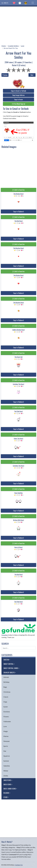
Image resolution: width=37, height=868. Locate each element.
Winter (6, 771)
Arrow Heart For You (11, 48)
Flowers (6, 717)
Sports (6, 746)
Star (5, 751)
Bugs (5, 687)
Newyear (7, 741)
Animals (6, 677)
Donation (5, 635)
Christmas (7, 692)
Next (32, 75)
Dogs (5, 702)
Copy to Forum (18, 100)
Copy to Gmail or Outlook (18, 91)
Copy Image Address (18, 95)
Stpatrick (7, 756)
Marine (6, 736)
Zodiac (6, 776)
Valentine (7, 766)
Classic (6, 697)
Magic (6, 731)
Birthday (6, 682)
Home (4, 46)
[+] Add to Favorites (18, 190)
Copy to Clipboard (18, 212)
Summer (6, 761)
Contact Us (19, 865)
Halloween (7, 721)
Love (23, 46)
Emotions (7, 712)
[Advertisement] (18, 25)
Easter (6, 707)
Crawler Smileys (13, 46)
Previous (5, 75)
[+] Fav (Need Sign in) (18, 104)
